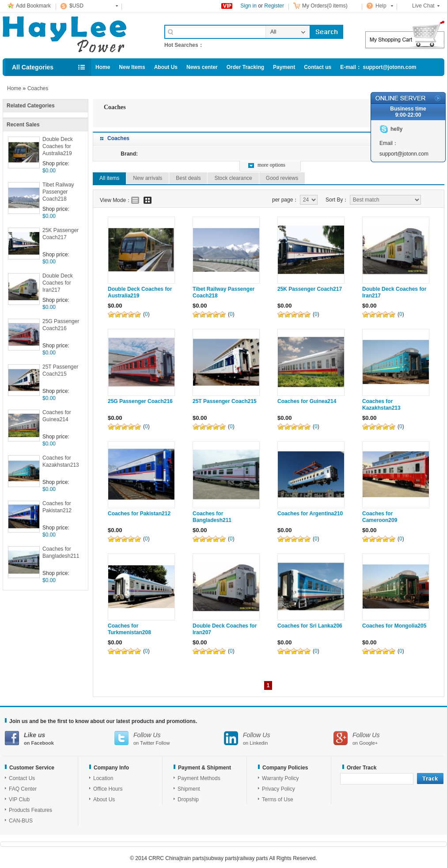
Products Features (30, 810)
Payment (284, 67)
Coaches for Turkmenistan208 (129, 629)
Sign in (248, 6)
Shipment (189, 789)
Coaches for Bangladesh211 (61, 552)
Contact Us (22, 778)
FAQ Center (23, 789)
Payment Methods (199, 778)
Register (274, 6)
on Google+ (388, 738)
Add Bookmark (33, 6)
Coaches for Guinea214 (57, 416)
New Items (132, 67)
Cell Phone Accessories (74, 34)
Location (103, 778)
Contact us (318, 67)
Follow (163, 743)
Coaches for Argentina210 (310, 514)
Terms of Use (278, 799)
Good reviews (282, 178)
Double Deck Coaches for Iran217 (58, 283)
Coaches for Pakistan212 (57, 507)
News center (202, 67)
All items (109, 178)
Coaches (38, 88)
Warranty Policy (280, 778)
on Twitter (169, 738)
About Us (166, 67)
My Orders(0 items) (325, 6)
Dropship (188, 799)
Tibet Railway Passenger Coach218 (58, 192)
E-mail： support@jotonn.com (378, 67)
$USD (76, 6)
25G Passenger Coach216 (61, 325)
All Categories (33, 67)
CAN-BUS (21, 821)
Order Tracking (245, 67)
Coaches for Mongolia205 (394, 626)
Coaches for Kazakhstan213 (61, 461)
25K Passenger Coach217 (61, 234)
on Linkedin (279, 738)
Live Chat (423, 6)
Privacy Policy (278, 789)
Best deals (188, 178)
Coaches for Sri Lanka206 (310, 626)
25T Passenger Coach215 (60, 370)
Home (103, 67)
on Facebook (60, 738)
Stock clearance (233, 178)
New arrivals (148, 178)
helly (396, 129)
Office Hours (108, 789)
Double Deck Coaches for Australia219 (58, 146)
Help (381, 6)
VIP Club (19, 799)
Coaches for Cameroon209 (380, 517)
